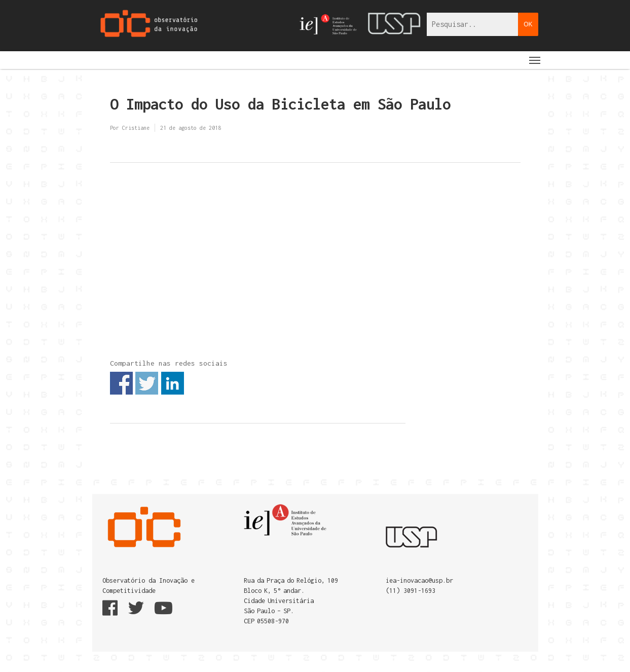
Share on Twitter (147, 383)
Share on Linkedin (173, 383)
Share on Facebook (121, 383)
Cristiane (136, 128)
